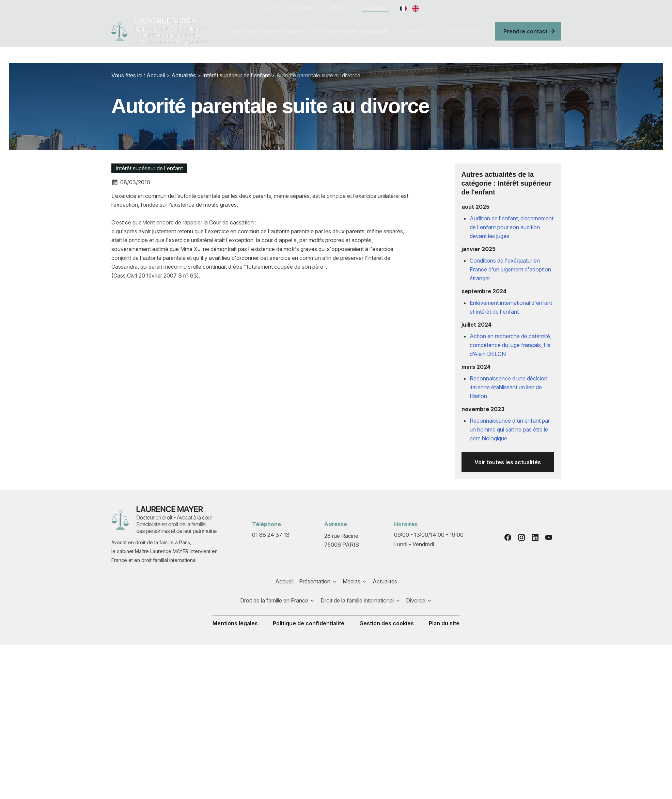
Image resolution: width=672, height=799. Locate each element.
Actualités (375, 7)
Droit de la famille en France (265, 31)
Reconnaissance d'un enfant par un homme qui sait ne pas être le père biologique (510, 429)
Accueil (267, 7)
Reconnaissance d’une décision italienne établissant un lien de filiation (509, 387)
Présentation (300, 7)
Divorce (412, 31)
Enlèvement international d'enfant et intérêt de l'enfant (511, 307)
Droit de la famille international (351, 31)
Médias (339, 7)
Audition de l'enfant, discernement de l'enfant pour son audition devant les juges (512, 227)
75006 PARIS (342, 540)
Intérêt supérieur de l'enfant (236, 75)
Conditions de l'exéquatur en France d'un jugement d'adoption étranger (510, 269)
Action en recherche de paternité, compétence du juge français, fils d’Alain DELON (511, 345)
